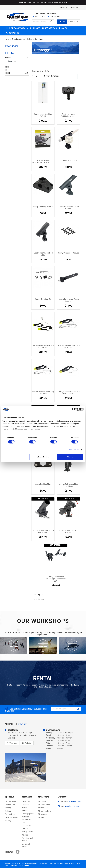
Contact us (26, 801)
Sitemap (25, 835)
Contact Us (13, 33)
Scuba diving (10, 814)
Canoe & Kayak (11, 801)
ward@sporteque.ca (72, 806)
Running (8, 821)
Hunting (8, 808)
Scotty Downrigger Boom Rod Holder (43, 531)
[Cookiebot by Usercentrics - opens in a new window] (74, 409)
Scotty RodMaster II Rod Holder (69, 208)
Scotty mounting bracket (43, 207)
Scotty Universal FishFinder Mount (68, 115)
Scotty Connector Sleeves (68, 253)
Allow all (70, 457)
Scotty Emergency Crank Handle (69, 300)
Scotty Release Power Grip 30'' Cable (69, 346)
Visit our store (55, 17)
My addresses (44, 808)
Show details (74, 450)
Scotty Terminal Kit (43, 299)
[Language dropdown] (64, 7)
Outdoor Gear (10, 805)
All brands (35, 28)
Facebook (18, 852)
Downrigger (12, 46)
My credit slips (44, 805)
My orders (42, 801)
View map (13, 743)
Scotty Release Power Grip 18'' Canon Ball (69, 393)
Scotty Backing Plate (43, 484)
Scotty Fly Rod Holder (68, 160)
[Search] (43, 22)
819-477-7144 (40, 17)
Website (28, 743)
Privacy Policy (27, 832)
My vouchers (43, 814)
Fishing (8, 811)
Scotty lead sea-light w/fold (43, 115)
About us (25, 810)
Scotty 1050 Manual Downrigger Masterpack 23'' (56, 579)
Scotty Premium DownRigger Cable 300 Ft (43, 161)
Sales (64, 28)
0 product (74, 22)
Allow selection (43, 457)
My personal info (45, 811)
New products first (60, 76)
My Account (43, 797)
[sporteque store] (25, 768)
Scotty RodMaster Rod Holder (43, 254)
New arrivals (50, 28)
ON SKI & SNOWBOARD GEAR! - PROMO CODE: (43, 3)
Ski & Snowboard (12, 817)
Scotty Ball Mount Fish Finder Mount (69, 485)
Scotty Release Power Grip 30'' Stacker (43, 346)
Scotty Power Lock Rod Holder (69, 531)
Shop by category (17, 28)
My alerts (42, 817)
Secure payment (28, 814)
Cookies (25, 829)
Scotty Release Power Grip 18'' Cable (43, 393)
